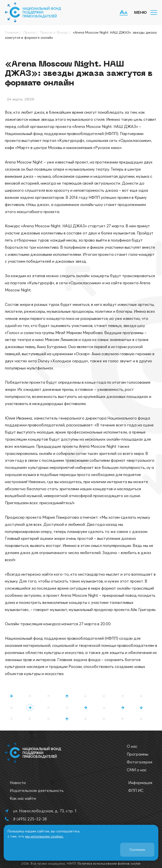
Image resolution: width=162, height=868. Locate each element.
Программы (138, 754)
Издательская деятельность (37, 790)
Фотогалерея (139, 762)
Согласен (137, 850)
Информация (140, 783)
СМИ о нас (137, 770)
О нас (132, 746)
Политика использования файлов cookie (109, 863)
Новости (18, 783)
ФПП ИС (136, 790)
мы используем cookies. (44, 836)
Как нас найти (23, 798)
